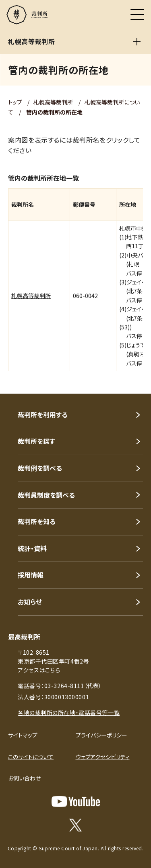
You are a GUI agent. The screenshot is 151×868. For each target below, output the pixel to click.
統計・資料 (32, 548)
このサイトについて (31, 757)
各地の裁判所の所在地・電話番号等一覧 (69, 713)
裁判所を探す (36, 441)
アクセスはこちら (39, 670)
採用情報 (31, 575)
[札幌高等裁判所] (137, 42)
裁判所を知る (37, 521)
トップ (16, 102)
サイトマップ (23, 735)
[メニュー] (137, 14)
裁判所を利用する (43, 415)
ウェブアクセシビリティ (103, 757)
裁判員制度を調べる (46, 495)
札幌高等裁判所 (53, 102)
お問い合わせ (24, 778)
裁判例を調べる (40, 468)
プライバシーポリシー (101, 735)
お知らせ (30, 602)
